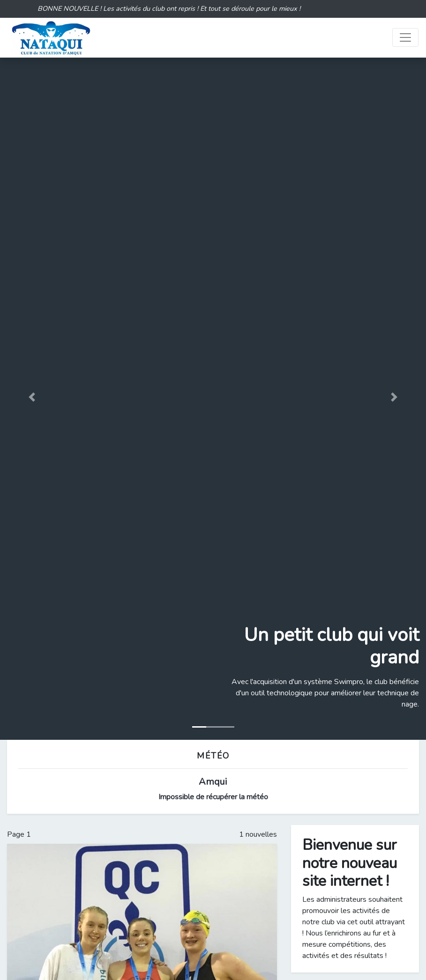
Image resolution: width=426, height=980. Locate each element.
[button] (32, 397)
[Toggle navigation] (405, 37)
